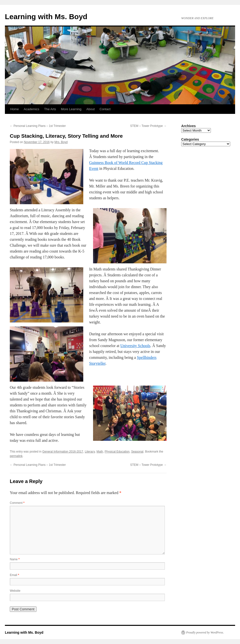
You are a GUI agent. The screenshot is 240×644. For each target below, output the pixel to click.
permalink (16, 456)
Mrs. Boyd (61, 142)
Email (14, 575)
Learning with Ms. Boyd (46, 17)
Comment (17, 503)
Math (100, 452)
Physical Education (117, 452)
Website (15, 591)
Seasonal (137, 452)
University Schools (135, 346)
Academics (32, 109)
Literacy (90, 452)
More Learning (71, 109)
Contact (105, 109)
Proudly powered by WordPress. (205, 632)
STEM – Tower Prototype (149, 126)
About (91, 109)
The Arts (50, 109)
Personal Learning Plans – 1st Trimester (38, 126)
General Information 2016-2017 (63, 452)
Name (15, 559)
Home (15, 109)
